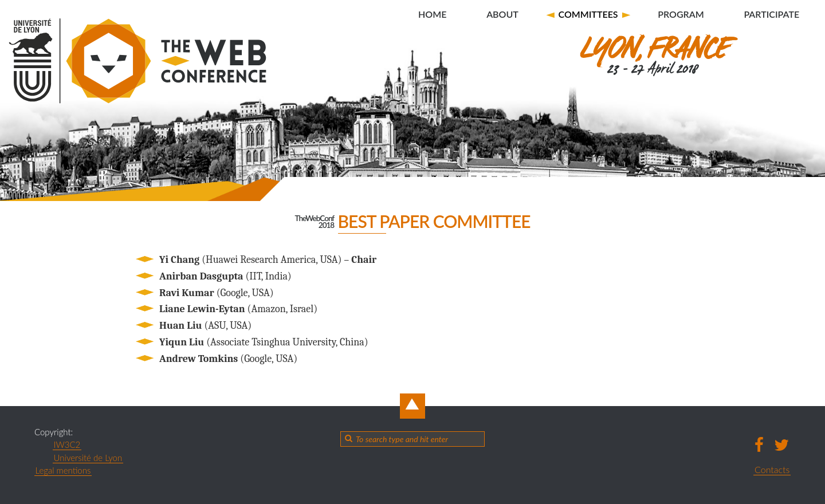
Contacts (772, 469)
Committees (588, 14)
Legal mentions (63, 470)
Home (432, 14)
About (502, 14)
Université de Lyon (88, 458)
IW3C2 (67, 444)
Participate (771, 14)
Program (681, 14)
